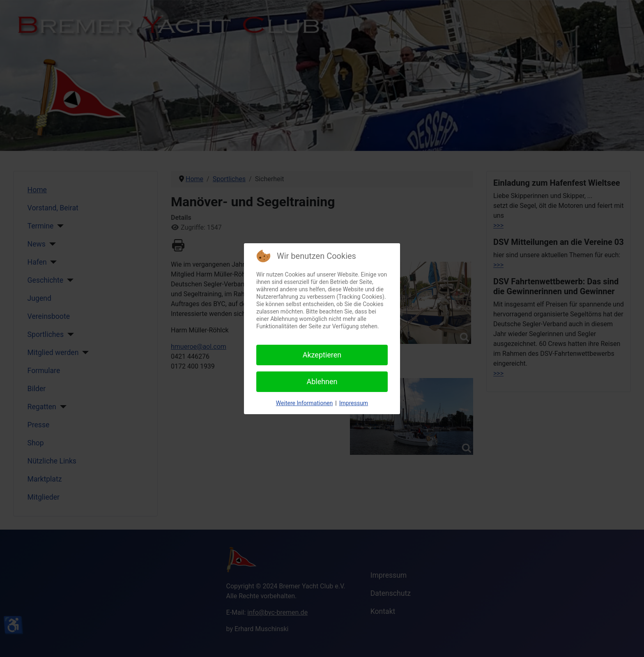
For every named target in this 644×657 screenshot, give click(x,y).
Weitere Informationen (304, 403)
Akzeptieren (322, 355)
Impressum (354, 403)
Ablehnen (322, 382)
